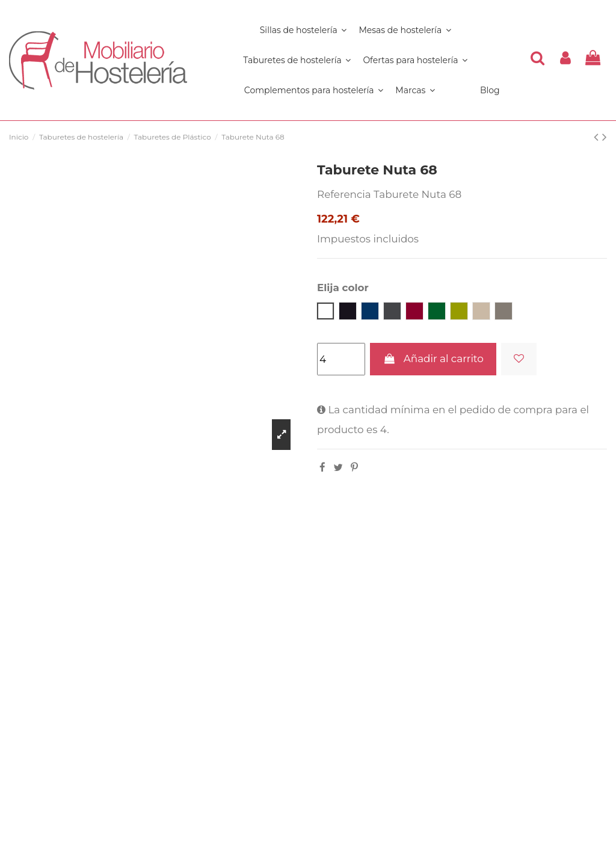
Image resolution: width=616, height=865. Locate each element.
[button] (314, 90)
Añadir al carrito (433, 359)
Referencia (344, 194)
